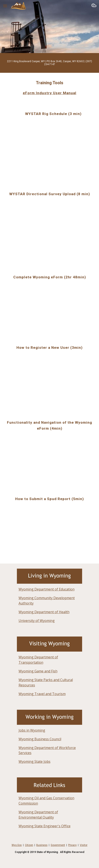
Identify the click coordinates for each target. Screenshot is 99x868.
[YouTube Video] (49, 149)
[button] (5, 6)
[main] (49, 63)
